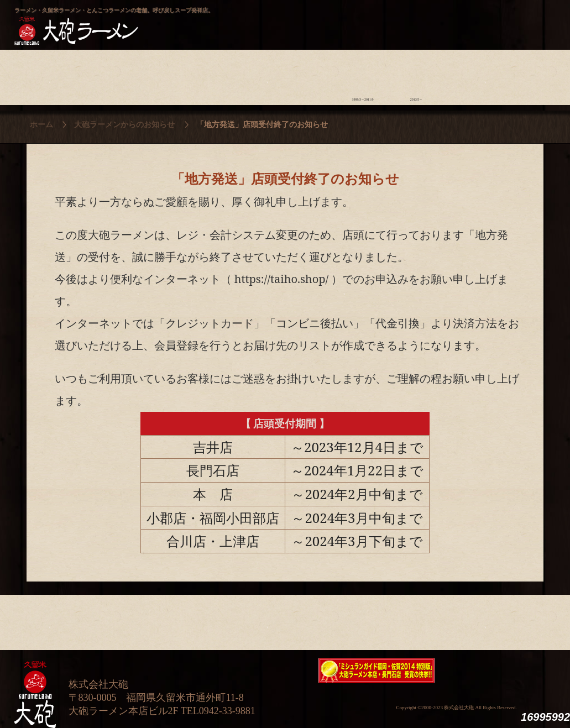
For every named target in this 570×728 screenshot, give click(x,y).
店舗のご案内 (202, 620)
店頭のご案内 (202, 75)
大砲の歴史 (41, 75)
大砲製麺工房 (332, 20)
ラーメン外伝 (417, 75)
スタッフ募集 (470, 75)
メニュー (256, 75)
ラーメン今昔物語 (363, 75)
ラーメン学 (309, 75)
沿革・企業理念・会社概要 (524, 620)
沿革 (524, 75)
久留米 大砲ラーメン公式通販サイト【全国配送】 (455, 20)
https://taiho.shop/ (282, 279)
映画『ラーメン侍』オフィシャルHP (498, 671)
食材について (148, 75)
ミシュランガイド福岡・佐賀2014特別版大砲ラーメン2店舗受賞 (376, 671)
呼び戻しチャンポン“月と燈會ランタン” (236, 20)
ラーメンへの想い (95, 75)
